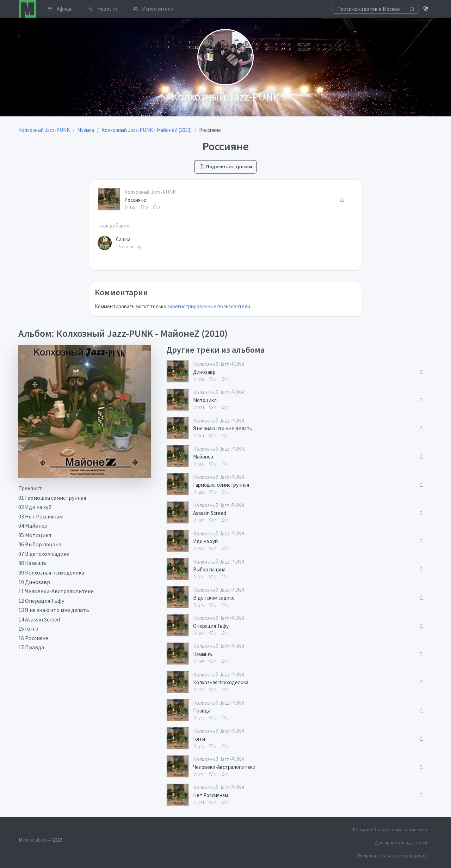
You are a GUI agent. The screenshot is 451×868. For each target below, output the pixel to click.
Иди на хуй (205, 541)
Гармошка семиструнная (221, 485)
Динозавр (204, 372)
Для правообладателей (401, 843)
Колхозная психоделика (221, 682)
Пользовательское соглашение (393, 856)
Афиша (60, 9)
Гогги (199, 739)
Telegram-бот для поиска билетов (390, 830)
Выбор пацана (209, 569)
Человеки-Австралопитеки (224, 767)
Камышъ (203, 654)
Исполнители (153, 9)
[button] (426, 9)
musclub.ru (35, 840)
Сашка (123, 239)
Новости (103, 9)
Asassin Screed (210, 513)
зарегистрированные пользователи (209, 306)
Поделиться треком (225, 167)
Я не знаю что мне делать (223, 428)
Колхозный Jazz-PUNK (150, 192)
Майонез (203, 457)
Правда (202, 711)
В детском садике (214, 598)
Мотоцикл (205, 400)
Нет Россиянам (211, 795)
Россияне (135, 200)
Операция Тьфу (211, 626)
